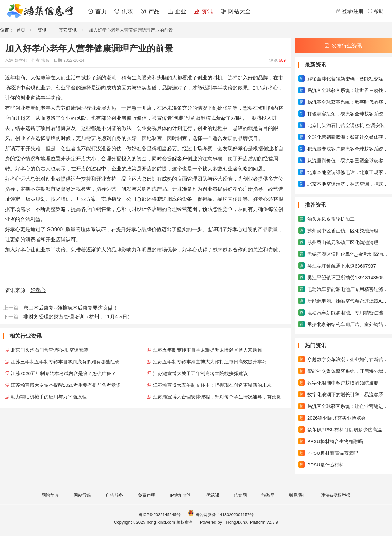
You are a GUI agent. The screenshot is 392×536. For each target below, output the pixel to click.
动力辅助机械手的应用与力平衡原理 (49, 397)
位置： (7, 30)
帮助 (376, 11)
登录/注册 (350, 11)
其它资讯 (68, 30)
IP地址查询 (181, 495)
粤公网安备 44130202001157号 (221, 515)
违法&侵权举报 (336, 495)
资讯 (203, 11)
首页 (97, 11)
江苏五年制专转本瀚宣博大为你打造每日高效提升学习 (210, 362)
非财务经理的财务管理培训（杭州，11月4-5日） (78, 317)
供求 (124, 11)
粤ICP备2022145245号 (159, 515)
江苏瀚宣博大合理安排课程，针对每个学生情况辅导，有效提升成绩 (220, 397)
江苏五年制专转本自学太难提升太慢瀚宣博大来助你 (208, 350)
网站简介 (50, 495)
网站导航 (83, 495)
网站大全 (236, 11)
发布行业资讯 (343, 46)
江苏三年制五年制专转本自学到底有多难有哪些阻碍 (65, 362)
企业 (177, 11)
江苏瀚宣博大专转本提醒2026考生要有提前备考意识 (66, 385)
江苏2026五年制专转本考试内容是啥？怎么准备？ (63, 373)
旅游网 (268, 495)
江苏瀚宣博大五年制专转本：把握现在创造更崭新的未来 (212, 385)
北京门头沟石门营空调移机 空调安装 (49, 350)
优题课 (213, 495)
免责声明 (147, 495)
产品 (150, 11)
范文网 (240, 495)
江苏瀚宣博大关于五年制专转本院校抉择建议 (200, 373)
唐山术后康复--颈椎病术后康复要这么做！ (71, 308)
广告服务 (114, 495)
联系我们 (298, 495)
